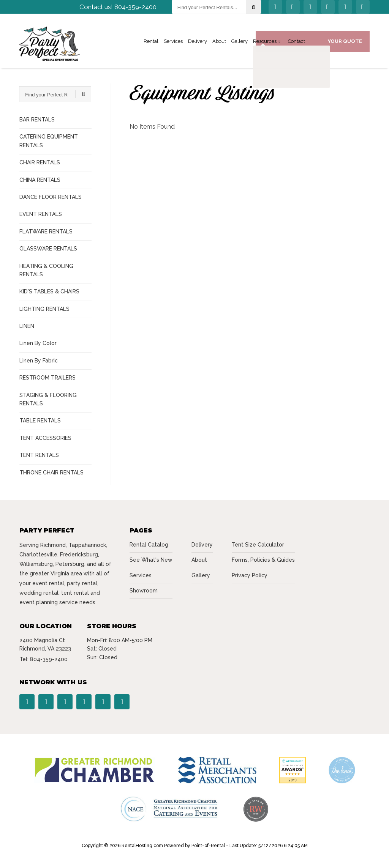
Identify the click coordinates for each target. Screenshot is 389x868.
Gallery (240, 44)
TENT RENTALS (39, 455)
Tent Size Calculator (258, 545)
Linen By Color (38, 343)
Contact (296, 44)
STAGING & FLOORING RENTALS (48, 399)
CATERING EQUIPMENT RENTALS (49, 141)
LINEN (27, 326)
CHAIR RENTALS (40, 162)
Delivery (198, 44)
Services (173, 44)
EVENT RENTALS (41, 214)
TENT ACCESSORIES (45, 438)
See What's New (151, 560)
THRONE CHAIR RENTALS (51, 473)
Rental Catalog (149, 545)
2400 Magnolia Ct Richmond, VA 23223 (45, 644)
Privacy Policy (250, 575)
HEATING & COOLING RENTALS (46, 270)
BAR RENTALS (37, 120)
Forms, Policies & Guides (263, 560)
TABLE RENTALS (40, 421)
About (219, 44)
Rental (151, 44)
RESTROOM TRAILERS (47, 378)
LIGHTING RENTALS (44, 309)
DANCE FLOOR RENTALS (51, 197)
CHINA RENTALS (40, 180)
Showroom (144, 591)
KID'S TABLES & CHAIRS (49, 291)
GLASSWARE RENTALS (48, 249)
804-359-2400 (49, 659)
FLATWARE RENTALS (46, 232)
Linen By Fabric (39, 361)
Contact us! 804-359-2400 (118, 9)
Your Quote (345, 43)
